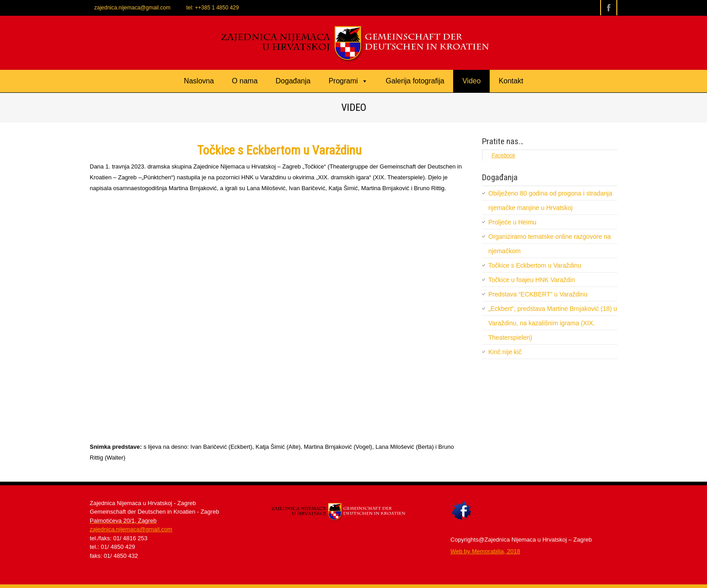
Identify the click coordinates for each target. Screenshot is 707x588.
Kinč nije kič (505, 352)
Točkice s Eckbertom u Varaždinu (535, 265)
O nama (245, 81)
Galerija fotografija (415, 81)
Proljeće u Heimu (512, 222)
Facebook (503, 155)
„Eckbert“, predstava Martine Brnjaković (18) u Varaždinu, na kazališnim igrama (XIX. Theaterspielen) (553, 323)
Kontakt (511, 81)
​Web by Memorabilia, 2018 (485, 551)
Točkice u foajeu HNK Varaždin (532, 280)
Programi (348, 81)
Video (471, 81)
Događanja (293, 81)
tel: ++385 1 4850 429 (213, 8)
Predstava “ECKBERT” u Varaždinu (538, 294)
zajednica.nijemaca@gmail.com (132, 8)
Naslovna (199, 81)
